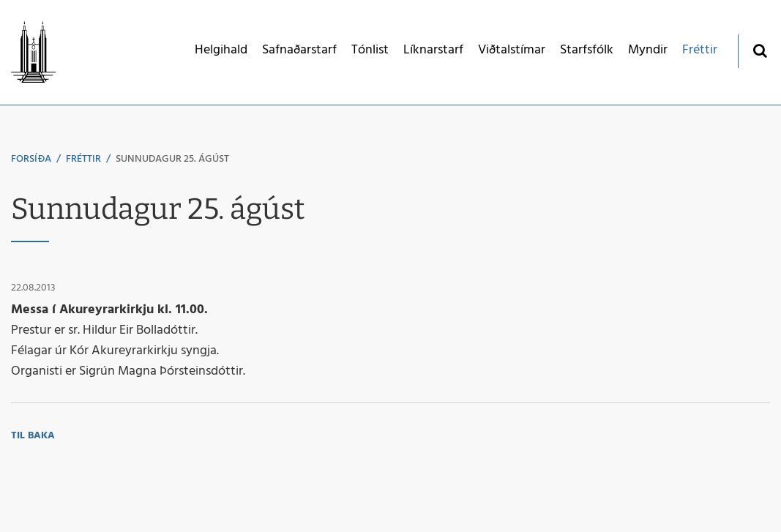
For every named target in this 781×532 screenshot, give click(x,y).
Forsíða (31, 159)
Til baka (33, 436)
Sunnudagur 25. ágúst (172, 159)
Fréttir (83, 159)
